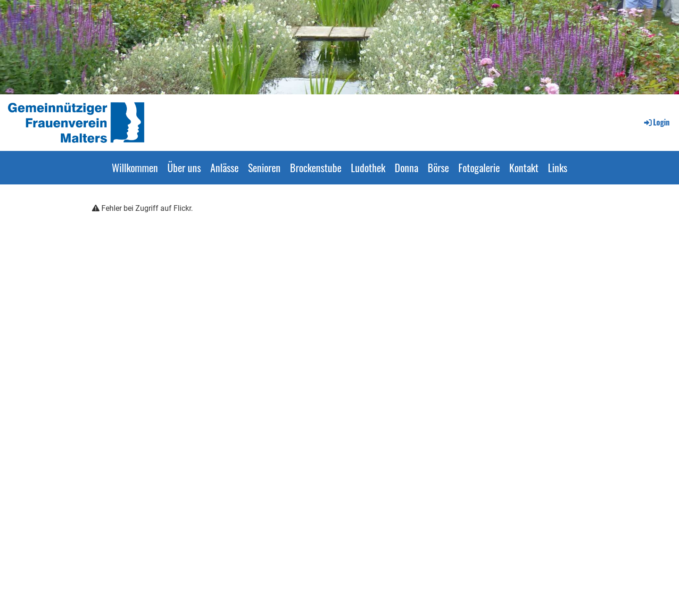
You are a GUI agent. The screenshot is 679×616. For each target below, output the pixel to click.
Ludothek (368, 167)
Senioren (264, 167)
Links (558, 167)
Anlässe (224, 167)
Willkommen (135, 167)
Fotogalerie (479, 167)
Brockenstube (316, 167)
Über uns (184, 167)
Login (656, 122)
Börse (438, 167)
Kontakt (524, 167)
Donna (406, 167)
